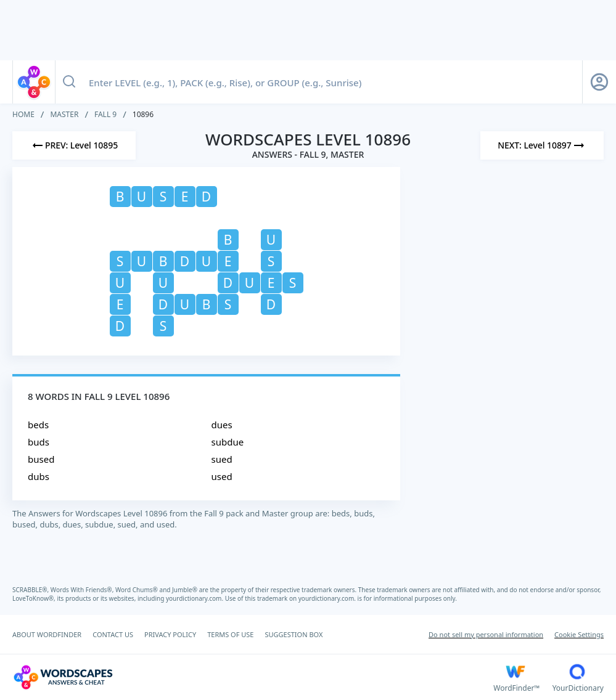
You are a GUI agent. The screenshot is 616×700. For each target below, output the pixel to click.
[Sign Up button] (599, 82)
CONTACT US (113, 634)
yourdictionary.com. (195, 598)
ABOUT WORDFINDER (47, 634)
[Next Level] (542, 145)
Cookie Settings (579, 634)
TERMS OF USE (230, 634)
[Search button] (69, 82)
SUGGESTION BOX (294, 634)
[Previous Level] (74, 145)
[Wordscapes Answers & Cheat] (253, 677)
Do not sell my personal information (486, 634)
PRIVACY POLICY (170, 634)
